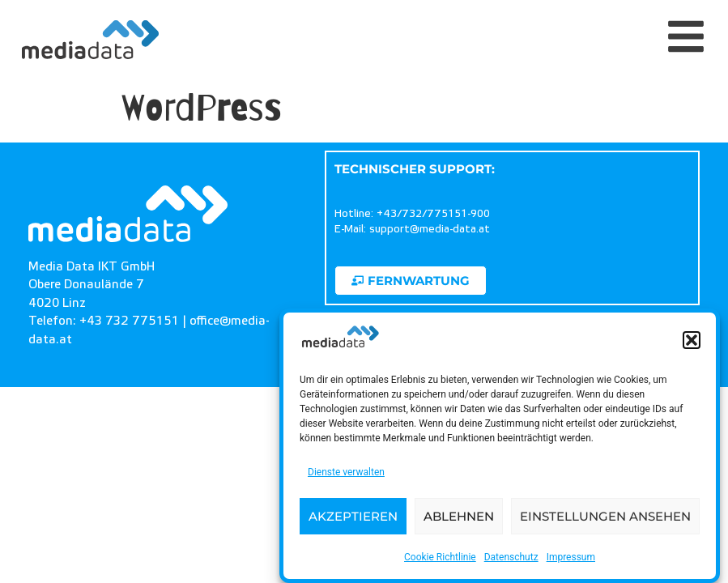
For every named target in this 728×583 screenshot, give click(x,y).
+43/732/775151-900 (433, 214)
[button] (692, 341)
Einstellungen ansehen (605, 516)
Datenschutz (511, 557)
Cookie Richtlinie (440, 557)
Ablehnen (459, 516)
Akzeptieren (353, 516)
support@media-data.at (430, 229)
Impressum (571, 557)
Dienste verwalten (346, 472)
